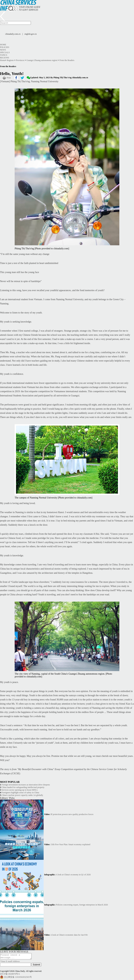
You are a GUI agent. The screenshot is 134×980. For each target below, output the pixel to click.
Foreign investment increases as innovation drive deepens (26, 785)
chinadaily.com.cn (13, 34)
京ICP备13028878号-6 (10, 975)
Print (9, 78)
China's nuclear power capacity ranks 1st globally (22, 795)
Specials (5, 52)
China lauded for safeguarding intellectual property (23, 787)
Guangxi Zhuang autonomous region (42, 60)
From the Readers (67, 60)
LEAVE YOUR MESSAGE (14, 952)
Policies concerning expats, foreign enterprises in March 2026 (82, 905)
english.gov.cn (31, 34)
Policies (5, 47)
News (3, 50)
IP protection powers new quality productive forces (72, 814)
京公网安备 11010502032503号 (18, 978)
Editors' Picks (7, 798)
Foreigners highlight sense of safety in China (20, 793)
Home (3, 45)
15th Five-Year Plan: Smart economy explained (70, 844)
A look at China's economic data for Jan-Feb (69, 935)
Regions (5, 58)
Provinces (20, 60)
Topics (4, 55)
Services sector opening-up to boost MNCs (20, 790)
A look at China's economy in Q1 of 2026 (73, 875)
